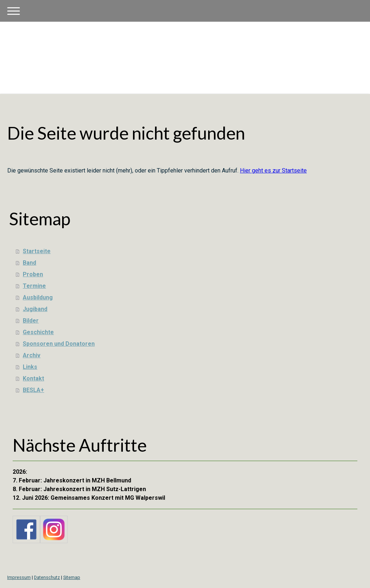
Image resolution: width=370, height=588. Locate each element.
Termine (34, 286)
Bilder (31, 321)
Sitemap (72, 577)
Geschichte (38, 332)
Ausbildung (38, 297)
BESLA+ (33, 390)
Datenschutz (47, 577)
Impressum (19, 577)
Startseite (37, 251)
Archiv (32, 355)
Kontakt (33, 378)
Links (30, 367)
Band (29, 263)
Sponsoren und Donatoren (59, 344)
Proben (33, 274)
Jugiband (35, 309)
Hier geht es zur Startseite (273, 171)
